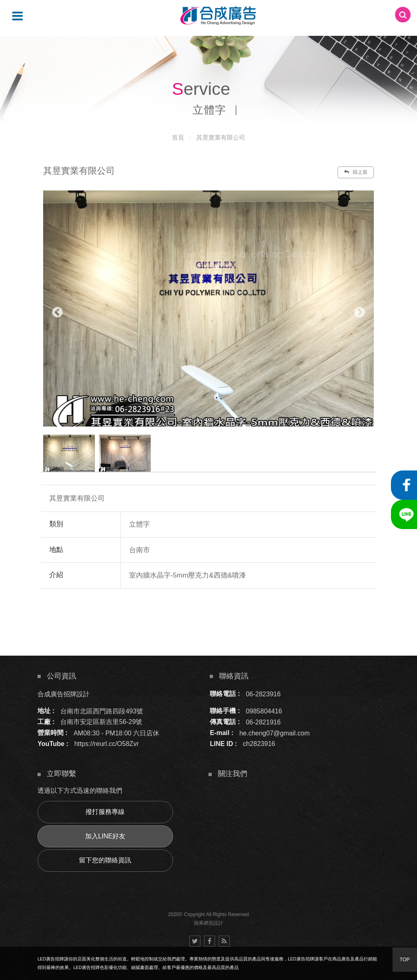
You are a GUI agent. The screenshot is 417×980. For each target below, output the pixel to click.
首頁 (178, 137)
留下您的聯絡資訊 (105, 860)
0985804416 (264, 711)
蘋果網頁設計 (208, 923)
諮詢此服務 (280, 613)
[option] (208, 308)
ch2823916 (259, 744)
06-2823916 (263, 694)
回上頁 (356, 172)
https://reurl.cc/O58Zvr (106, 744)
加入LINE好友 (105, 836)
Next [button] (360, 313)
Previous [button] (57, 313)
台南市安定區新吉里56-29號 (101, 722)
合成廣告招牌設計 (64, 694)
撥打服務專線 (105, 812)
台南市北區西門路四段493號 (102, 711)
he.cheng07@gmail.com (275, 733)
